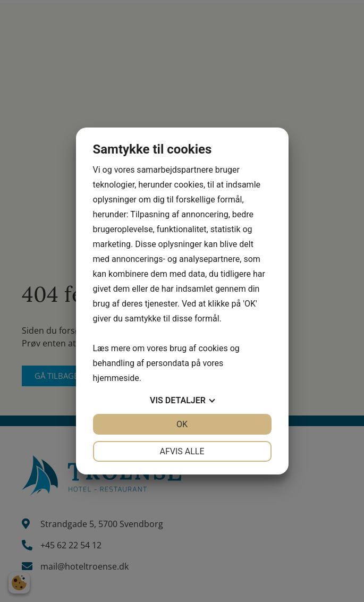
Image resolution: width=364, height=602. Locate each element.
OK (182, 424)
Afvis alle (182, 451)
